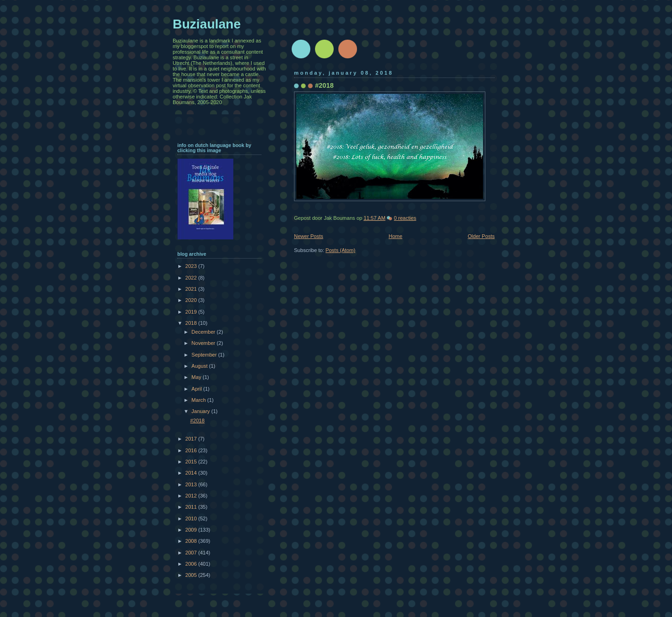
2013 (192, 484)
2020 (192, 300)
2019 (192, 312)
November (204, 343)
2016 (192, 450)
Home (395, 236)
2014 (192, 473)
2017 (192, 439)
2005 (192, 575)
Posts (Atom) (341, 250)
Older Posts (481, 236)
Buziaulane (207, 24)
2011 (192, 507)
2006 (192, 564)
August (200, 366)
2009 (192, 530)
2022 (192, 278)
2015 (192, 462)
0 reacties (405, 218)
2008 (192, 541)
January (201, 411)
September (205, 355)
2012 (192, 496)
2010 (192, 519)
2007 (192, 553)
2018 (192, 323)
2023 (192, 266)
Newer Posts (309, 236)
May (197, 377)
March (199, 400)
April (197, 389)
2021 (192, 289)
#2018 (324, 85)
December (204, 332)
